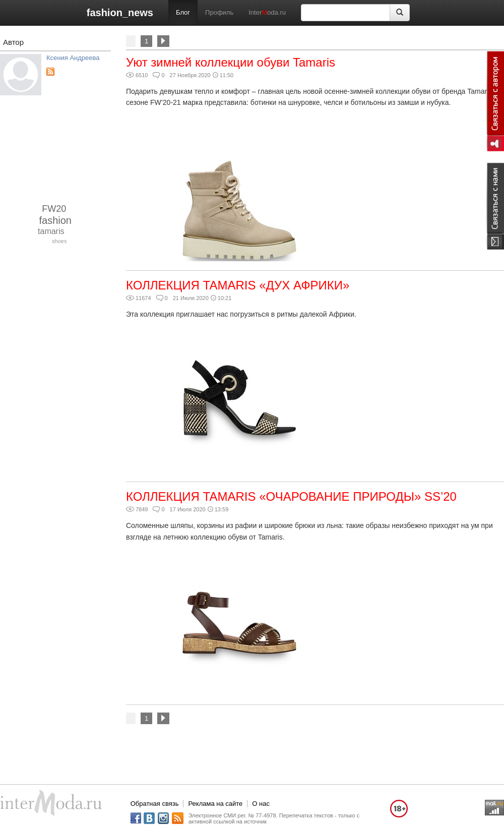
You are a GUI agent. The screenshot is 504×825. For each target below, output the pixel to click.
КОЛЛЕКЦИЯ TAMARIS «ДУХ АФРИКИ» (238, 285)
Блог (183, 12)
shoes (59, 241)
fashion (56, 220)
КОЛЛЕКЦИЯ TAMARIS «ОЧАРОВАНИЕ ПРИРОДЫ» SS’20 (291, 496)
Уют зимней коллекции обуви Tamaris (231, 62)
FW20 (54, 209)
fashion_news (120, 13)
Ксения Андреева (73, 58)
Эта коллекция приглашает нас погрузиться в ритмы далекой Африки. (241, 314)
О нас (261, 804)
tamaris (51, 231)
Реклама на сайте (215, 804)
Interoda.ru (267, 12)
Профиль (219, 12)
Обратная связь (155, 804)
